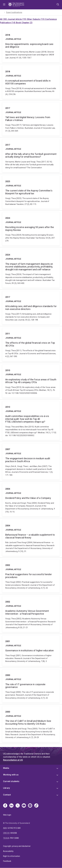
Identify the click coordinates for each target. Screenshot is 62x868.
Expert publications (14, 12)
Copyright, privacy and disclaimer (17, 846)
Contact (7, 795)
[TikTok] (36, 806)
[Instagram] (30, 806)
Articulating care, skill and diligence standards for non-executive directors (31, 308)
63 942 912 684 (14, 828)
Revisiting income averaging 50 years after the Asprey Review (31, 229)
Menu (4, 5)
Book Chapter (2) (24, 23)
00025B (14, 833)
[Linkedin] (11, 806)
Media (6, 768)
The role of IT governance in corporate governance (31, 686)
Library (6, 788)
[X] (18, 806)
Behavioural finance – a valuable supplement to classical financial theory (31, 538)
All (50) (4, 19)
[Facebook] (5, 806)
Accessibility (8, 851)
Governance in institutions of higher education (31, 651)
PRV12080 (14, 838)
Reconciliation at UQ (13, 760)
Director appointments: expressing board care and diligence (31, 46)
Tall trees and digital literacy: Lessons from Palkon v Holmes (31, 119)
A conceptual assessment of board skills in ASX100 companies (31, 82)
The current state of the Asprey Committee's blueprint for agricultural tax (31, 192)
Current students (11, 781)
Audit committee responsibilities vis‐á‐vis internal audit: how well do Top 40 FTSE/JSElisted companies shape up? (31, 421)
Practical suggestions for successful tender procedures (31, 576)
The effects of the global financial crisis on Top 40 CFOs (31, 344)
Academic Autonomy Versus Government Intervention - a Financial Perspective (31, 614)
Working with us (11, 775)
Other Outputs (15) (36, 19)
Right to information (12, 856)
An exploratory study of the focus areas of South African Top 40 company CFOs (31, 381)
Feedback (7, 861)
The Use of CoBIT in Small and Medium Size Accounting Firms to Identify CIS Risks (31, 724)
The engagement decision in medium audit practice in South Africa (31, 462)
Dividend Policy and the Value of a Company (31, 500)
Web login (7, 815)
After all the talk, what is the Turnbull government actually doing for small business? (31, 156)
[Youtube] (24, 806)
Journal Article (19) (17, 19)
